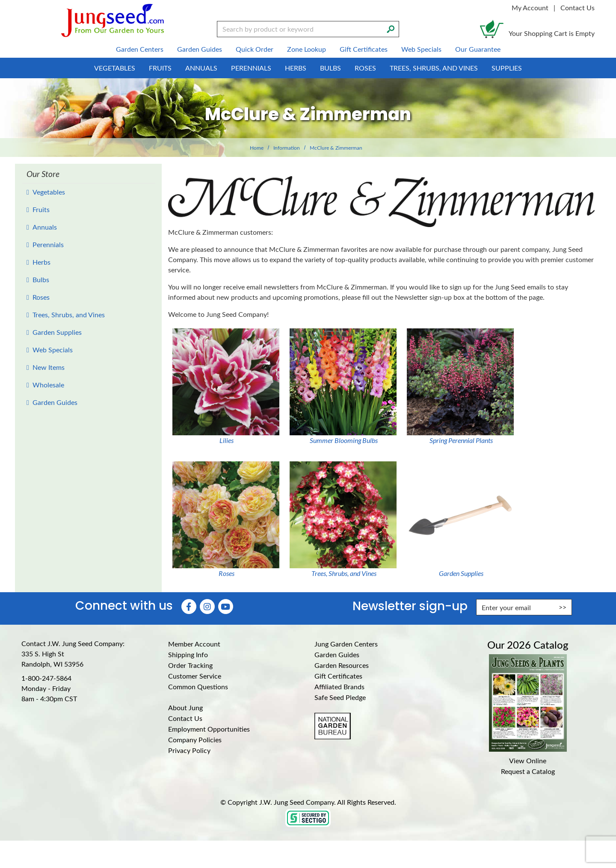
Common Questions (198, 686)
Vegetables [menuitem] (115, 68)
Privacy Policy (189, 750)
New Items (49, 367)
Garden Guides (55, 402)
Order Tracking (190, 665)
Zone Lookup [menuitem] (307, 49)
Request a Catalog (528, 771)
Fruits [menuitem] (160, 68)
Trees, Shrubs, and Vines (69, 314)
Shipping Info (188, 654)
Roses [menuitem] (365, 68)
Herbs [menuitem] (296, 68)
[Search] (391, 28)
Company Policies (195, 740)
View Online (528, 760)
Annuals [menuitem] (201, 68)
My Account (530, 7)
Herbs (41, 262)
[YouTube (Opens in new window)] (226, 607)
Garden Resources (342, 665)
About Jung (185, 707)
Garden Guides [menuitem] (200, 49)
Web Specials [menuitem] (421, 49)
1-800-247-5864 (46, 678)
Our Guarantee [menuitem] (478, 49)
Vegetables (49, 192)
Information (287, 148)
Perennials (48, 244)
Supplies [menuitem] (507, 68)
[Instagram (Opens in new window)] (207, 607)
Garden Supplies (57, 332)
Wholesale (48, 385)
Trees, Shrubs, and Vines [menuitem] (434, 68)
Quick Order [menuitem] (255, 49)
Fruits (41, 209)
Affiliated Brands (339, 686)
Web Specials (53, 350)
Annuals (45, 227)
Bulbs (41, 279)
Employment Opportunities (209, 729)
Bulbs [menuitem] (330, 68)
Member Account (194, 644)
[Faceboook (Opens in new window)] (189, 607)
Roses (41, 297)
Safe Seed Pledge (340, 697)
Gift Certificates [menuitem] (364, 49)
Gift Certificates (338, 676)
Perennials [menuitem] (251, 68)
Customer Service (195, 676)
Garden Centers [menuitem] (140, 49)
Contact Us (577, 7)
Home (257, 148)
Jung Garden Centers (346, 644)
